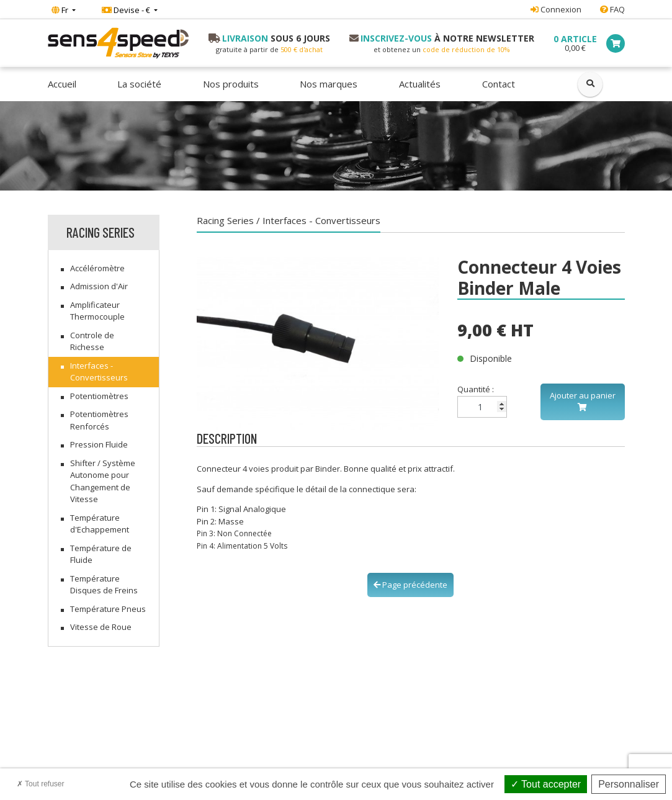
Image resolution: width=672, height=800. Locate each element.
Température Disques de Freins (104, 585)
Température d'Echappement (100, 524)
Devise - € (127, 10)
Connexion (556, 9)
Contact (499, 84)
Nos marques (329, 84)
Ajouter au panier (583, 401)
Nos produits (231, 84)
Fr (61, 10)
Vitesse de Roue (101, 627)
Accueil (62, 84)
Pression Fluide (99, 444)
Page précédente (410, 585)
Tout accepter (546, 784)
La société (139, 84)
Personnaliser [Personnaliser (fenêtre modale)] (629, 784)
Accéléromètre (97, 268)
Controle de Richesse (92, 341)
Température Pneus (108, 609)
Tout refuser (40, 784)
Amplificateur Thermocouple (97, 311)
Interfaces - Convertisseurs (99, 372)
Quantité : (482, 401)
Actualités (420, 84)
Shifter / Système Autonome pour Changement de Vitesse (103, 481)
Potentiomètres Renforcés (99, 420)
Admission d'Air (99, 286)
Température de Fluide (101, 554)
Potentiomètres (99, 396)
